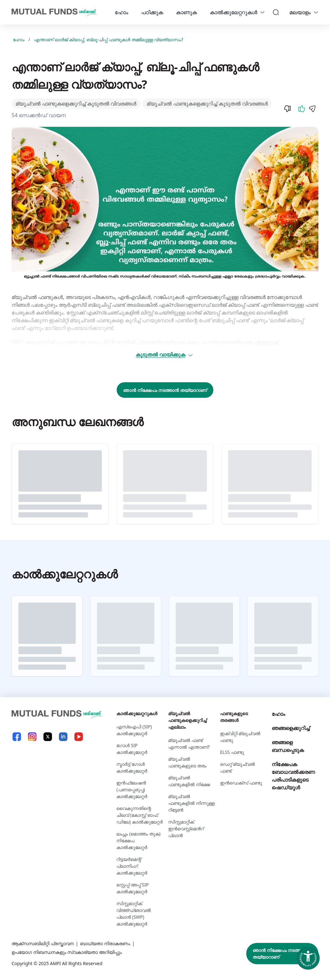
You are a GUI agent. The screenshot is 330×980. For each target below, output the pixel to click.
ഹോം (121, 12)
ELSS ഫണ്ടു (232, 752)
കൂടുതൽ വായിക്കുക (165, 355)
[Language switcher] (316, 12)
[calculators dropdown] (262, 12)
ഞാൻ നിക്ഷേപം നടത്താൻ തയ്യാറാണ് (165, 390)
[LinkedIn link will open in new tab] (63, 737)
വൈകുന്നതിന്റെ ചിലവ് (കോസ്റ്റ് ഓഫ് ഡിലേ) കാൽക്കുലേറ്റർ (140, 815)
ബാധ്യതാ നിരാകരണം (105, 943)
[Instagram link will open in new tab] (32, 737)
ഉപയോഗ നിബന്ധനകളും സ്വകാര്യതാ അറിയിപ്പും (67, 952)
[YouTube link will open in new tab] (79, 737)
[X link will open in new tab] (48, 737)
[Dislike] (287, 109)
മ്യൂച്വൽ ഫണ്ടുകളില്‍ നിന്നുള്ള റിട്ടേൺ (191, 803)
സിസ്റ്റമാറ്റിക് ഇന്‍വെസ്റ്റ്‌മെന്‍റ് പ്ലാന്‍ (186, 829)
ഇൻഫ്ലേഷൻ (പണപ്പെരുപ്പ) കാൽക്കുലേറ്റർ (132, 790)
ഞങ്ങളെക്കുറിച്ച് (291, 728)
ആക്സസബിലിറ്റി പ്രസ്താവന (43, 943)
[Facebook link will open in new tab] (17, 737)
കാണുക (186, 12)
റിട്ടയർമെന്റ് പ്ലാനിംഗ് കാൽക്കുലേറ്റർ (132, 866)
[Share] (312, 109)
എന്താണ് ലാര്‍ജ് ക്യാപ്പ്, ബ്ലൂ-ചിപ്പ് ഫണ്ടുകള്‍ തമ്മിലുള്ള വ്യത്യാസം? (108, 40)
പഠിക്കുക (152, 12)
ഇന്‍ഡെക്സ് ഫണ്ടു (241, 783)
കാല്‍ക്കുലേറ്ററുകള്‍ (233, 12)
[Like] (302, 109)
